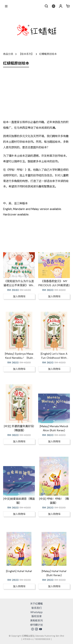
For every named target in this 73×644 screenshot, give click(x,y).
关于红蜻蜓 (36, 604)
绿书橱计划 (36, 625)
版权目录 (37, 616)
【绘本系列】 (26, 54)
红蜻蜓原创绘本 (48, 54)
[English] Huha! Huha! (19, 571)
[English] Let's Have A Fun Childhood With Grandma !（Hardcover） (54, 358)
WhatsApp (36, 612)
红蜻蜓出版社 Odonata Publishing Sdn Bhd (43, 636)
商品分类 (8, 54)
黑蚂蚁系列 (36, 621)
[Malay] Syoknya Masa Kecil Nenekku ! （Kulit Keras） (19, 358)
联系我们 (37, 608)
